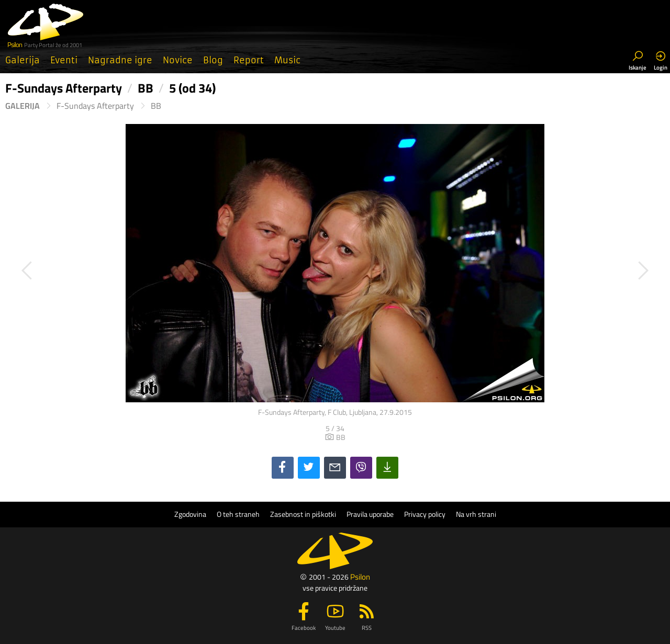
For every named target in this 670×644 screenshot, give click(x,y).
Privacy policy (425, 514)
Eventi (64, 60)
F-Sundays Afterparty (95, 106)
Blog (213, 60)
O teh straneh (238, 514)
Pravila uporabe (370, 514)
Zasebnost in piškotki (303, 514)
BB (156, 106)
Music (287, 60)
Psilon (360, 577)
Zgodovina (190, 514)
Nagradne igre (120, 60)
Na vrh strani (476, 514)
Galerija (23, 60)
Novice (178, 60)
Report (249, 60)
